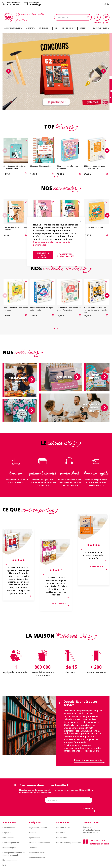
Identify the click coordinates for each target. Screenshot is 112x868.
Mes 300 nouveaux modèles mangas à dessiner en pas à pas (95, 310)
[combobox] (73, 17)
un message (35, 5)
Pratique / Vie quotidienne (40, 843)
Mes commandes (63, 828)
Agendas (33, 833)
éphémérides (34, 838)
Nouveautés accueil (37, 858)
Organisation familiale (38, 828)
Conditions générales (11, 843)
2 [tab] (57, 177)
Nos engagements (10, 860)
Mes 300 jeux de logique (94, 227)
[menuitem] (12, 28)
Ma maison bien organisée (41, 166)
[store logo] (8, 17)
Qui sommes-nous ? (37, 853)
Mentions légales (9, 848)
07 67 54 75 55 (14, 5)
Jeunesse (33, 848)
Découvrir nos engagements (88, 760)
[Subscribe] (88, 809)
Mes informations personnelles (68, 843)
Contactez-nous (9, 828)
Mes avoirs (60, 833)
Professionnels (8, 838)
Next (103, 71)
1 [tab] (55, 177)
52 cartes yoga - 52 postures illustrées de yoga (14, 167)
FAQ (4, 865)
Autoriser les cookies (43, 255)
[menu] (56, 28)
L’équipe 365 (8, 833)
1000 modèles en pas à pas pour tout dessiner (94, 167)
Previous (9, 71)
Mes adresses (62, 838)
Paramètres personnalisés (66, 255)
